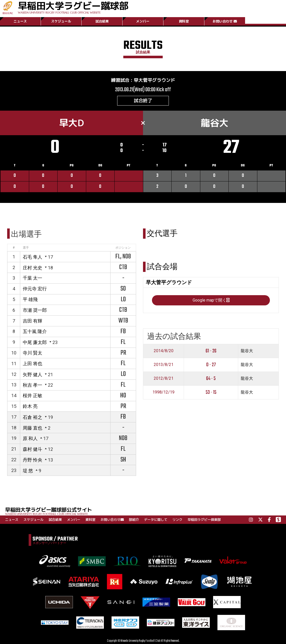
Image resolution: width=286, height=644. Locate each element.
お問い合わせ (225, 21)
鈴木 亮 (30, 406)
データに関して (156, 520)
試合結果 (102, 21)
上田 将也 (32, 364)
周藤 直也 (32, 428)
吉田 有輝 (32, 321)
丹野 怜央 (32, 460)
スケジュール (61, 21)
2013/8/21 (164, 365)
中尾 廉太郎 (35, 342)
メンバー (143, 21)
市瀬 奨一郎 (35, 310)
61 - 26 (211, 351)
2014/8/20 (164, 351)
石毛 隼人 (32, 257)
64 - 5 (211, 379)
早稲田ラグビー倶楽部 (204, 520)
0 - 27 (211, 365)
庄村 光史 (32, 268)
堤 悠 (28, 471)
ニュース (20, 21)
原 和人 (30, 438)
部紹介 (134, 520)
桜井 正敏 (32, 395)
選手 (26, 248)
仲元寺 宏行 (35, 289)
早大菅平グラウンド (155, 80)
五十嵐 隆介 (35, 331)
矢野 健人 (32, 375)
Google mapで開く (211, 300)
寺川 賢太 (32, 353)
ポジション (123, 248)
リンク (177, 520)
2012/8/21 (164, 378)
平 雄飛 (30, 299)
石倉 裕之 (32, 417)
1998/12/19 (163, 392)
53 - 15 (211, 392)
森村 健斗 (32, 449)
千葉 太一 (32, 278)
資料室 (184, 21)
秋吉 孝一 (32, 385)
